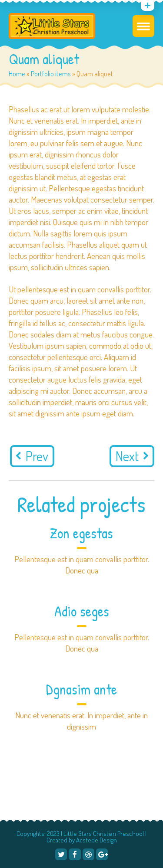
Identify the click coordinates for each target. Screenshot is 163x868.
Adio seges (82, 611)
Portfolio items (51, 74)
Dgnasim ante (81, 689)
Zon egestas (81, 533)
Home (17, 74)
